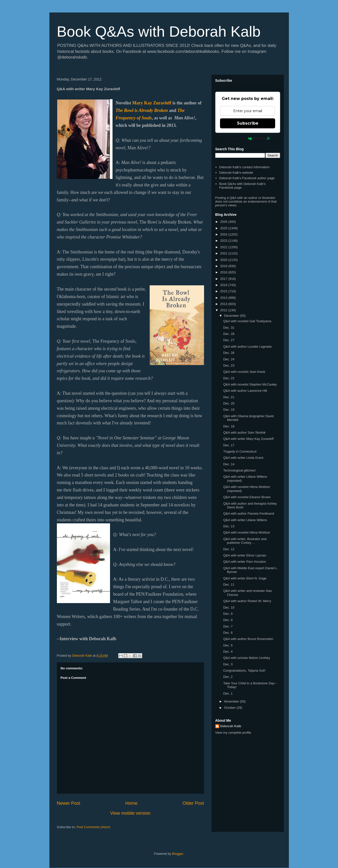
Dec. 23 (229, 365)
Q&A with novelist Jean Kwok (244, 372)
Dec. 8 (228, 620)
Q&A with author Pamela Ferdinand (249, 513)
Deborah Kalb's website (236, 173)
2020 (224, 260)
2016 (224, 285)
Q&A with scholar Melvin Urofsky (247, 658)
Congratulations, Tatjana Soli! (244, 671)
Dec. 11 (229, 585)
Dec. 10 (229, 607)
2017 (224, 279)
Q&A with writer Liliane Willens (245, 520)
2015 (224, 291)
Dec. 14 (229, 464)
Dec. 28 (229, 334)
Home (131, 803)
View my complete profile (233, 733)
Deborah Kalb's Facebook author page (247, 178)
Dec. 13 (229, 526)
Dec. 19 (229, 410)
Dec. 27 (229, 340)
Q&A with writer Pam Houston (245, 562)
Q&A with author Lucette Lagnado (247, 347)
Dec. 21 (229, 397)
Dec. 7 (228, 626)
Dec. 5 (228, 645)
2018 (224, 272)
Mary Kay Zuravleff (152, 103)
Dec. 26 (229, 353)
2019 (224, 266)
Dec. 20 (229, 403)
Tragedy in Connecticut (240, 451)
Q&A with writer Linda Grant (243, 458)
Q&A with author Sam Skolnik (244, 433)
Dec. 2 (228, 677)
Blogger (178, 854)
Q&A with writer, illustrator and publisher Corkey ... (245, 541)
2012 (224, 310)
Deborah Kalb (231, 726)
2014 (224, 298)
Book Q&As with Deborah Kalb (159, 32)
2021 (224, 253)
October (230, 708)
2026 (224, 222)
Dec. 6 (228, 633)
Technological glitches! (239, 470)
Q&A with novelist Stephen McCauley (250, 384)
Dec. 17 (229, 445)
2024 (224, 234)
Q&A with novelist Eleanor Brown (247, 497)
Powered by (248, 138)
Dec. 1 (228, 693)
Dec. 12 (229, 549)
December (232, 316)
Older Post (193, 803)
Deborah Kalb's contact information (244, 167)
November (232, 701)
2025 (224, 228)
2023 (224, 241)
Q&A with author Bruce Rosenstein (248, 639)
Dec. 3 (228, 664)
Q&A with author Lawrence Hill (245, 391)
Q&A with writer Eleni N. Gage (245, 578)
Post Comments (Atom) (93, 827)
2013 (224, 304)
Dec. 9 (228, 614)
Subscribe (248, 123)
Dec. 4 (228, 652)
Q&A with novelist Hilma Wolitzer (247, 532)
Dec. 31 (229, 328)
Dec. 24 (229, 359)
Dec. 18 (229, 426)
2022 (224, 247)
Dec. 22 (229, 378)
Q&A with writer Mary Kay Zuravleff (248, 439)
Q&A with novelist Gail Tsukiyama (247, 321)
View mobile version (130, 813)
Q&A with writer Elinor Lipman (245, 555)
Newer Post (69, 803)
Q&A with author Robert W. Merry (247, 601)
